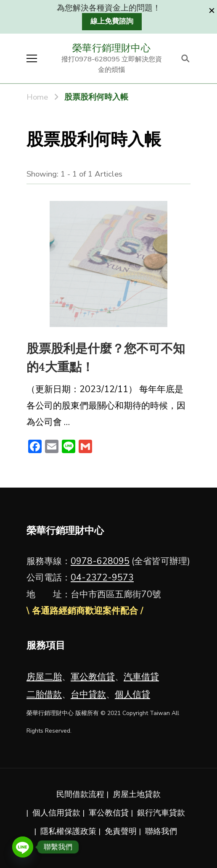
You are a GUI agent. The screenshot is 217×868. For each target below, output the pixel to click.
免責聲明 (121, 831)
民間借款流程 (80, 794)
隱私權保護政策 (68, 831)
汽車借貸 (141, 677)
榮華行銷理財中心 (111, 48)
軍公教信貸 (93, 677)
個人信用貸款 (56, 813)
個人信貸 (132, 694)
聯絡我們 (161, 831)
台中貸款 (88, 694)
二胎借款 (44, 694)
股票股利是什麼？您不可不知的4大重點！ (106, 358)
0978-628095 (100, 561)
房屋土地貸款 (137, 794)
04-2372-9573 (102, 578)
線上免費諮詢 (112, 21)
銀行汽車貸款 (161, 813)
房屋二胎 (44, 677)
